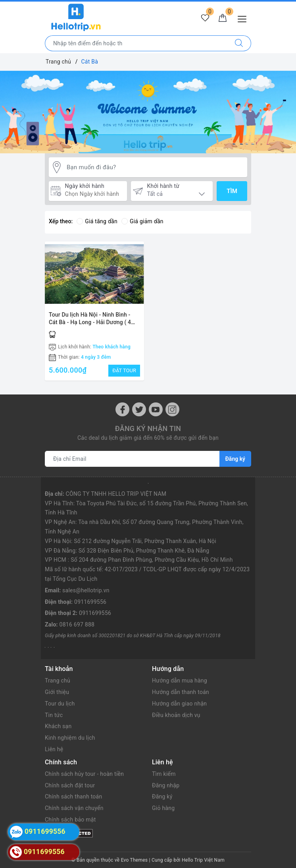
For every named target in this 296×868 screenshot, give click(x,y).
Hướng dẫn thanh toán (181, 692)
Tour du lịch (60, 704)
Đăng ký (162, 796)
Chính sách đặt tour (70, 785)
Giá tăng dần (97, 221)
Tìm (232, 191)
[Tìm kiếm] (239, 43)
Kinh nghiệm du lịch (70, 738)
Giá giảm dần (142, 221)
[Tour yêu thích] (205, 18)
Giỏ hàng (163, 808)
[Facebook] (122, 409)
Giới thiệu (57, 692)
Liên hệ (54, 749)
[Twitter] (139, 409)
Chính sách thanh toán (73, 796)
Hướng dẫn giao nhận (179, 704)
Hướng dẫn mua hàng (180, 680)
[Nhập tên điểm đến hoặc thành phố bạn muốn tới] (136, 43)
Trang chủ (58, 680)
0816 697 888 (77, 624)
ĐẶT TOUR (124, 370)
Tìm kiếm (164, 774)
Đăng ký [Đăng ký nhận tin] (235, 459)
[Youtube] (156, 409)
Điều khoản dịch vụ (176, 715)
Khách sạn (58, 726)
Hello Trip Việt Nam (203, 860)
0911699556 (90, 602)
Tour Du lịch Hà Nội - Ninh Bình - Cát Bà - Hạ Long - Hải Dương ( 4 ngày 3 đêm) (90, 322)
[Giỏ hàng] (223, 18)
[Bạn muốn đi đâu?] (155, 167)
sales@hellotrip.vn (86, 590)
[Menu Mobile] (244, 18)
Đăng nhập (166, 785)
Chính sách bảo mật (70, 820)
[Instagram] (172, 409)
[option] (148, 112)
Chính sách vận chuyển (74, 808)
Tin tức (54, 715)
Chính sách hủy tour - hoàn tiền (84, 774)
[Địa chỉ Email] (132, 459)
